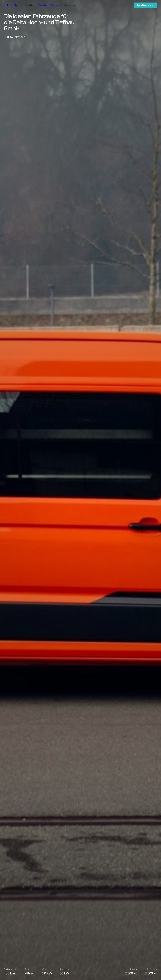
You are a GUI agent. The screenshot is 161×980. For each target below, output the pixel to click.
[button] (30, 5)
